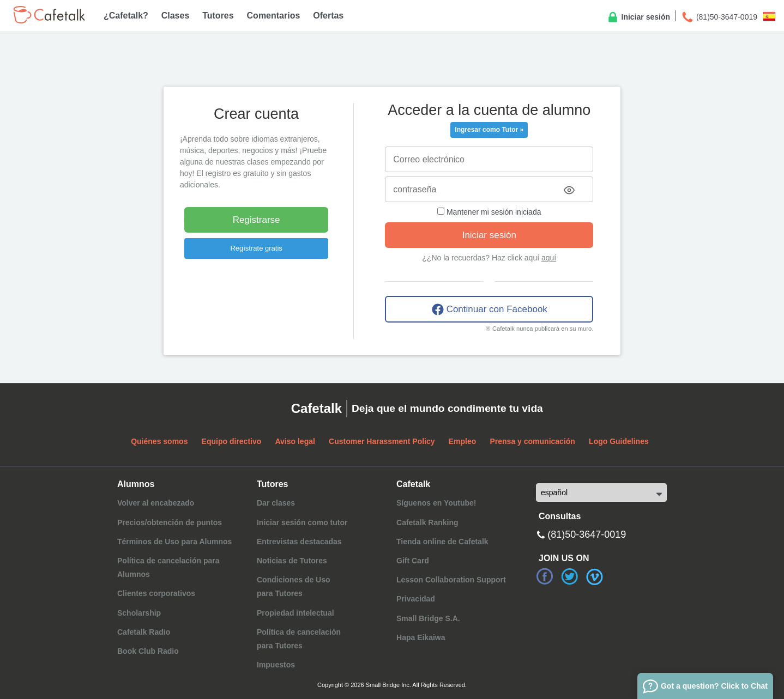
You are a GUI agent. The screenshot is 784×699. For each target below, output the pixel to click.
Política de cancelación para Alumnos (168, 567)
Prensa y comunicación (533, 441)
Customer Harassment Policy (382, 441)
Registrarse (257, 220)
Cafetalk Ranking (427, 522)
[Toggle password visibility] (569, 190)
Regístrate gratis (256, 248)
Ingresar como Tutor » (489, 130)
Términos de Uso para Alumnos (174, 542)
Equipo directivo (232, 441)
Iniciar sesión (638, 17)
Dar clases (276, 503)
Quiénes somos (159, 441)
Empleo (463, 441)
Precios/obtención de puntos (170, 522)
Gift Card (413, 561)
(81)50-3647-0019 (719, 17)
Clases (176, 16)
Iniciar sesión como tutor (302, 522)
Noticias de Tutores (292, 561)
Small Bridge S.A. (428, 618)
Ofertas (328, 16)
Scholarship (139, 613)
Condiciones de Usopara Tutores (294, 586)
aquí (549, 258)
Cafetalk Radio (144, 632)
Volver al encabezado (156, 503)
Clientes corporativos (156, 593)
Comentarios (274, 16)
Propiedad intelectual (295, 613)
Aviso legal (295, 441)
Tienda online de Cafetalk (442, 542)
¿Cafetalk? (126, 16)
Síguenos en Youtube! (436, 503)
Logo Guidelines (619, 441)
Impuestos (276, 665)
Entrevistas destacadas (299, 542)
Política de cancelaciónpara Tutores (299, 639)
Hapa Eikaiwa (421, 637)
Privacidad (416, 599)
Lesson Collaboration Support (451, 580)
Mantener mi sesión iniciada (489, 212)
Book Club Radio (148, 651)
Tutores (218, 16)
